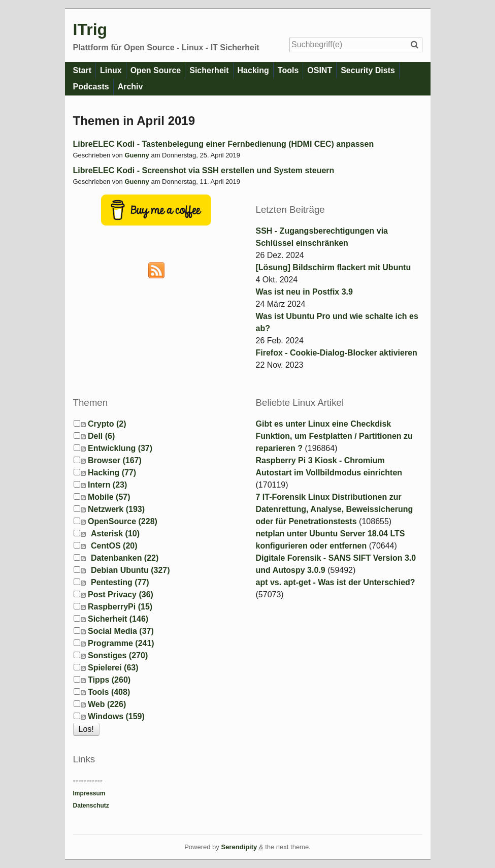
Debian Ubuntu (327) (130, 570)
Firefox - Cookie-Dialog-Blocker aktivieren (337, 353)
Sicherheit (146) (118, 619)
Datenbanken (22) (125, 558)
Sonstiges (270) (118, 655)
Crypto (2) (107, 424)
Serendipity (239, 847)
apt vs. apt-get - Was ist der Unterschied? (336, 582)
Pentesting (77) (120, 582)
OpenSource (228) (123, 521)
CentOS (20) (114, 546)
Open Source (156, 70)
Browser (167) (115, 460)
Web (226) (107, 704)
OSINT (320, 70)
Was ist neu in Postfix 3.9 (304, 292)
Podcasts (91, 87)
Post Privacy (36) (121, 594)
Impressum (89, 793)
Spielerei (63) (113, 668)
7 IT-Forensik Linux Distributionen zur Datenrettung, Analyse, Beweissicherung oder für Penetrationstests (335, 509)
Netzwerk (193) (116, 509)
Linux (111, 70)
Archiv (130, 87)
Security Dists (368, 70)
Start (82, 70)
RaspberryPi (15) (120, 607)
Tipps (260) (109, 680)
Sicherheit (209, 70)
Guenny (137, 155)
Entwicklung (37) (120, 448)
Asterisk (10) (115, 534)
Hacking (253, 70)
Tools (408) (109, 692)
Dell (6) (101, 436)
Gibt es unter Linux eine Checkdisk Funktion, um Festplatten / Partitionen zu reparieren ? (334, 436)
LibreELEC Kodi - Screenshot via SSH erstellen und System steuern (204, 170)
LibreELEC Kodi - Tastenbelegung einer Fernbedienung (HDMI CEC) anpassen (224, 144)
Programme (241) (121, 643)
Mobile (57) (109, 497)
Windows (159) (116, 716)
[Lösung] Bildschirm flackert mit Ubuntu (334, 267)
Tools (288, 70)
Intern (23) (107, 485)
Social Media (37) (121, 631)
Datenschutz (91, 806)
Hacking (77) (112, 473)
